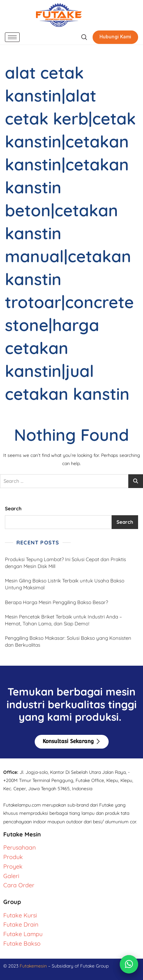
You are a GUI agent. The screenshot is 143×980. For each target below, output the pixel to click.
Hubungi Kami (115, 37)
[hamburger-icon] (12, 37)
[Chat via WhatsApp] (129, 964)
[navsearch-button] (84, 37)
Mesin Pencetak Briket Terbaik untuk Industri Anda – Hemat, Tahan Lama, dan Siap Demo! (63, 620)
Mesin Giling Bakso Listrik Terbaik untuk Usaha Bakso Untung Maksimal (65, 584)
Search (13, 509)
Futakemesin (34, 966)
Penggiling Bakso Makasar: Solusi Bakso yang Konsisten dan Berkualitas (68, 641)
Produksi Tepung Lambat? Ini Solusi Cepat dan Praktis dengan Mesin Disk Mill (65, 563)
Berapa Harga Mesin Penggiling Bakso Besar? (56, 602)
